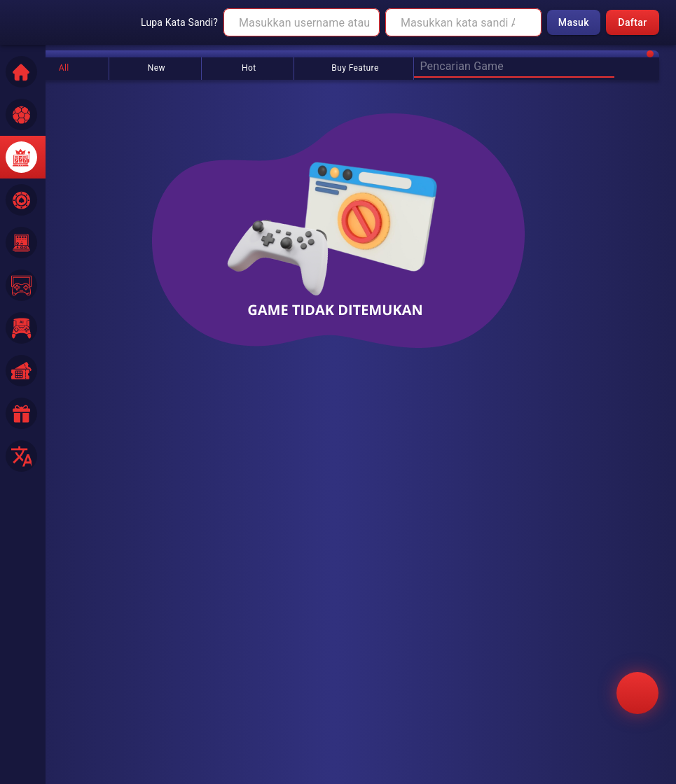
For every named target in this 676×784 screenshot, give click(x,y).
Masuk (574, 23)
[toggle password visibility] (526, 22)
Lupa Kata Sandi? (179, 22)
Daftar (633, 23)
